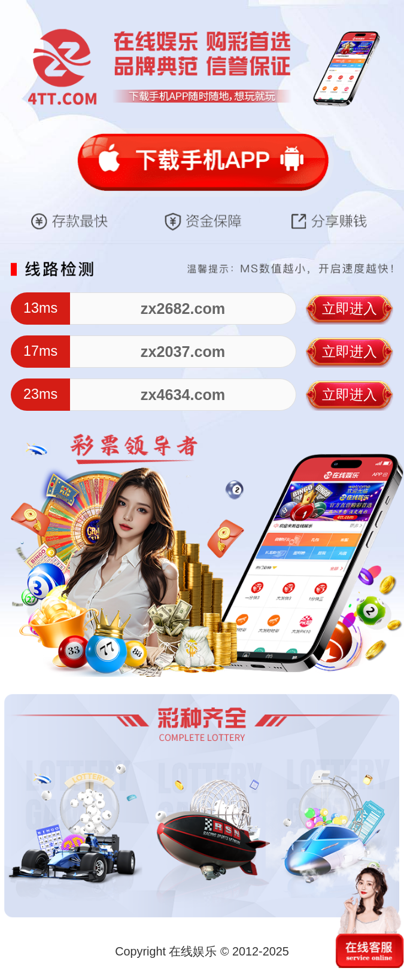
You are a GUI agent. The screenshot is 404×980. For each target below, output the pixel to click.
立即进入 (350, 309)
